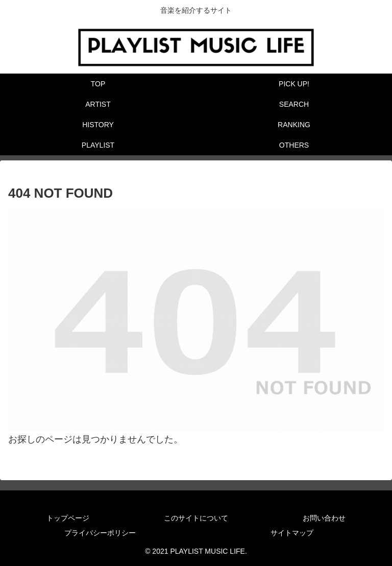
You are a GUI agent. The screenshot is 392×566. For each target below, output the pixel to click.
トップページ (68, 518)
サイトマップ (292, 533)
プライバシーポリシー (100, 533)
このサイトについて (196, 518)
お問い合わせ (324, 518)
